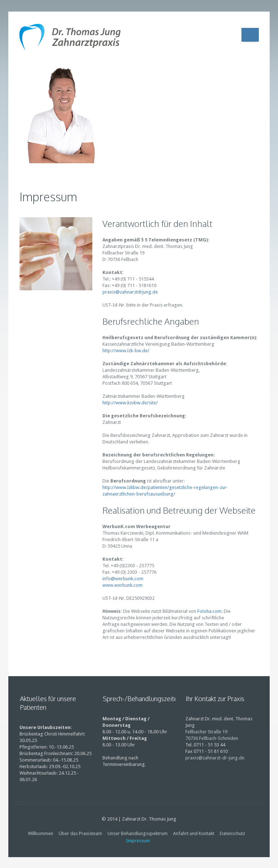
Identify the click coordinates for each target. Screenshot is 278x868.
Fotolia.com (209, 611)
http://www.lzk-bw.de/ (126, 351)
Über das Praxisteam (80, 833)
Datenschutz (232, 833)
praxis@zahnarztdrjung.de (130, 292)
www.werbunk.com (123, 585)
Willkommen (41, 833)
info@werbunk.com (123, 579)
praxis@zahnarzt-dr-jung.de (215, 758)
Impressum (138, 841)
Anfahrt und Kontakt (194, 833)
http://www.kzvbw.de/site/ (130, 403)
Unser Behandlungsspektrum (138, 833)
